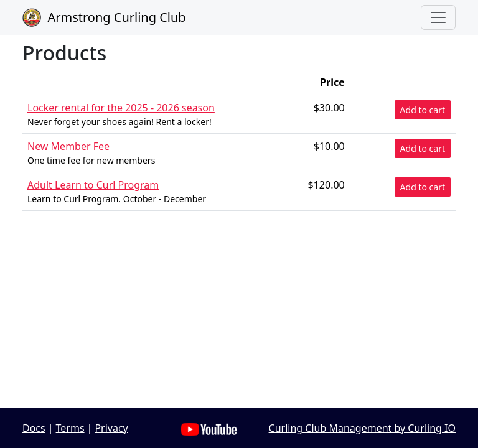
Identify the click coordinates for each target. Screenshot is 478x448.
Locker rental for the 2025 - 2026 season (121, 108)
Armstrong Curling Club (104, 17)
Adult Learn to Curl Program (93, 185)
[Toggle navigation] (438, 17)
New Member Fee (68, 146)
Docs (34, 428)
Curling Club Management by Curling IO (362, 428)
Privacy (111, 428)
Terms (70, 428)
